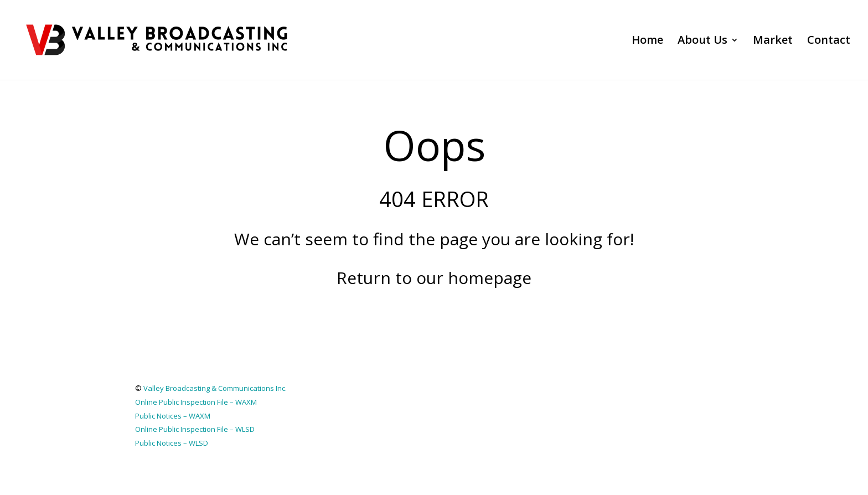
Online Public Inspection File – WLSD (195, 429)
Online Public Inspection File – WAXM (196, 402)
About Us (702, 42)
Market (773, 42)
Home (647, 42)
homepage (490, 278)
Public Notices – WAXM (173, 416)
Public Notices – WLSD (172, 443)
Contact (829, 42)
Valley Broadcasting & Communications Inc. (215, 388)
